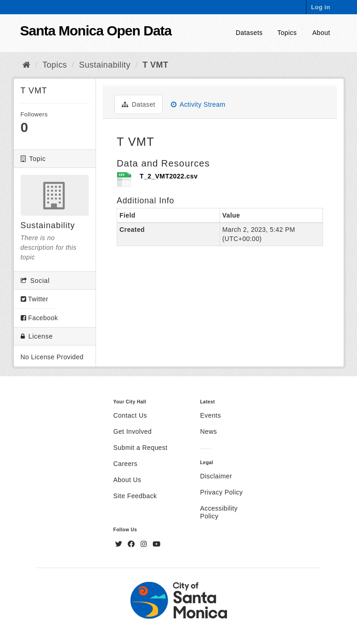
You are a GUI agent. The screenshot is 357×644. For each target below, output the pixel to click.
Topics (287, 33)
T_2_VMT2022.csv (169, 176)
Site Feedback (135, 496)
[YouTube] (156, 544)
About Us (127, 480)
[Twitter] (120, 544)
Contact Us (130, 415)
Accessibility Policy (219, 512)
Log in (321, 7)
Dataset (139, 104)
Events (211, 415)
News (209, 431)
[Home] (26, 65)
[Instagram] (145, 544)
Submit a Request (141, 448)
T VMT (155, 65)
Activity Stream (198, 104)
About (321, 33)
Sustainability (105, 65)
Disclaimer (216, 476)
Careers (126, 464)
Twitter (35, 299)
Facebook (40, 318)
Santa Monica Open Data (96, 31)
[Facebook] (132, 544)
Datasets (249, 33)
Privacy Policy (222, 492)
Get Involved (133, 431)
